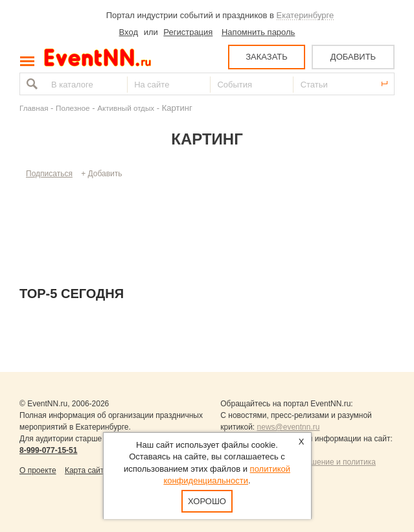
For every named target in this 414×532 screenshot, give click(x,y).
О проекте (38, 470)
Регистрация (188, 32)
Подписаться (49, 174)
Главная (34, 108)
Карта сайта (86, 470)
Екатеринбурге (305, 15)
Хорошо (207, 501)
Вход (129, 32)
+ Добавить (101, 174)
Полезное (73, 108)
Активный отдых (126, 108)
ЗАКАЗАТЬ (267, 57)
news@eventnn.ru (289, 427)
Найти (30, 84)
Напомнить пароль (258, 32)
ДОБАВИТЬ (353, 57)
